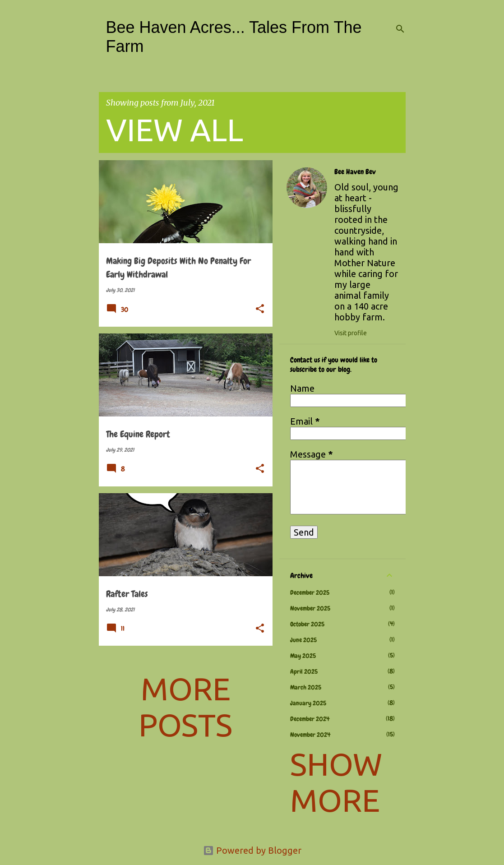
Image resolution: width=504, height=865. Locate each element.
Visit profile (351, 333)
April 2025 (304, 671)
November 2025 (310, 608)
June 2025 (303, 640)
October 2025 (307, 624)
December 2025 (310, 592)
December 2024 (310, 719)
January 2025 (308, 703)
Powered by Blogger (252, 850)
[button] (260, 310)
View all (175, 130)
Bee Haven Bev (355, 172)
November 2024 (310, 735)
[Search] (400, 29)
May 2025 (303, 656)
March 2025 (306, 687)
